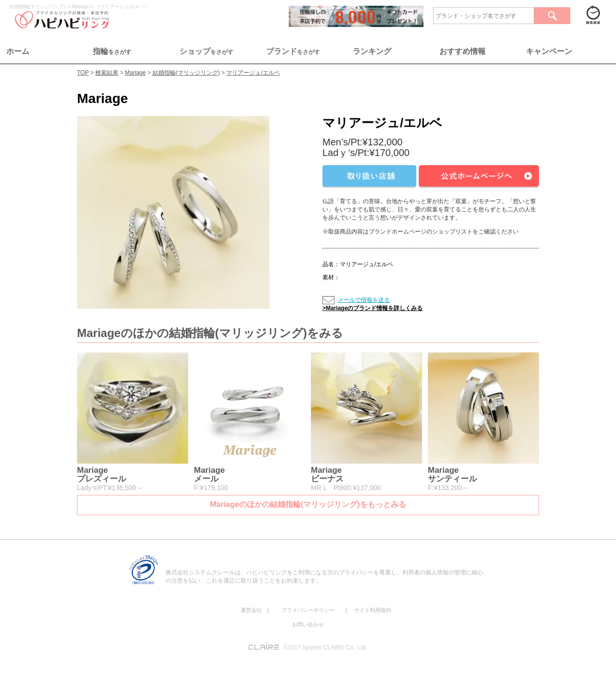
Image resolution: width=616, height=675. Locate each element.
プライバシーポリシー (308, 610)
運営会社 (251, 610)
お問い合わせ (308, 624)
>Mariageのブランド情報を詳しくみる (372, 308)
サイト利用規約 (373, 610)
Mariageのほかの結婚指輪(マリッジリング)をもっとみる (308, 504)
